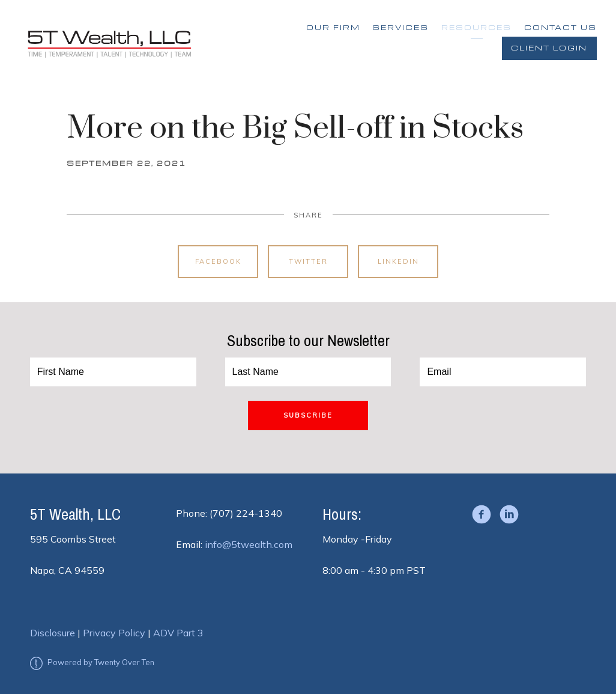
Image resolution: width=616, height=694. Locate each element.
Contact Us (560, 27)
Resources (476, 27)
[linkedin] (509, 514)
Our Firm (333, 27)
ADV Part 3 (178, 633)
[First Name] (113, 372)
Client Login (549, 48)
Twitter (308, 261)
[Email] (503, 372)
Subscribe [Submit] (308, 415)
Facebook (218, 261)
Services (400, 27)
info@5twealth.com (249, 544)
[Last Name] (308, 372)
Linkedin (398, 261)
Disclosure (53, 633)
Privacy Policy (114, 633)
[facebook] (482, 514)
